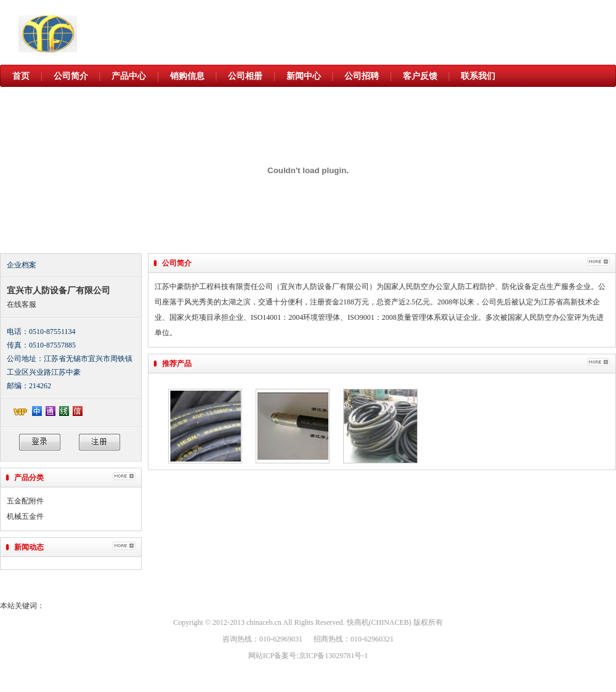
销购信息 (187, 76)
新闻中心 (304, 76)
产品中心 (129, 76)
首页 (21, 76)
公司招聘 (362, 76)
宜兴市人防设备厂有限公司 (59, 291)
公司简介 (71, 76)
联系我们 (478, 76)
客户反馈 (420, 76)
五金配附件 (25, 501)
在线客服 (22, 304)
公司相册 (245, 76)
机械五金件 (25, 516)
